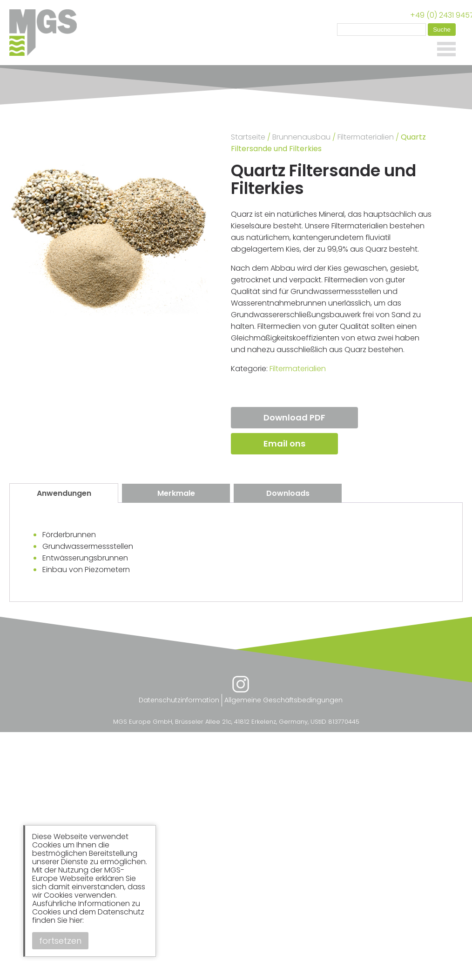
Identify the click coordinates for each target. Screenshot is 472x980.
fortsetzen (60, 941)
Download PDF (294, 417)
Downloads (288, 493)
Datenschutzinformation (179, 700)
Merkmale (176, 493)
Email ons (284, 443)
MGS (47, 33)
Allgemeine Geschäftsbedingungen (283, 700)
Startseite (248, 137)
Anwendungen (64, 493)
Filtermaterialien (366, 137)
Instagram (241, 684)
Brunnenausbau (301, 137)
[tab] (64, 493)
